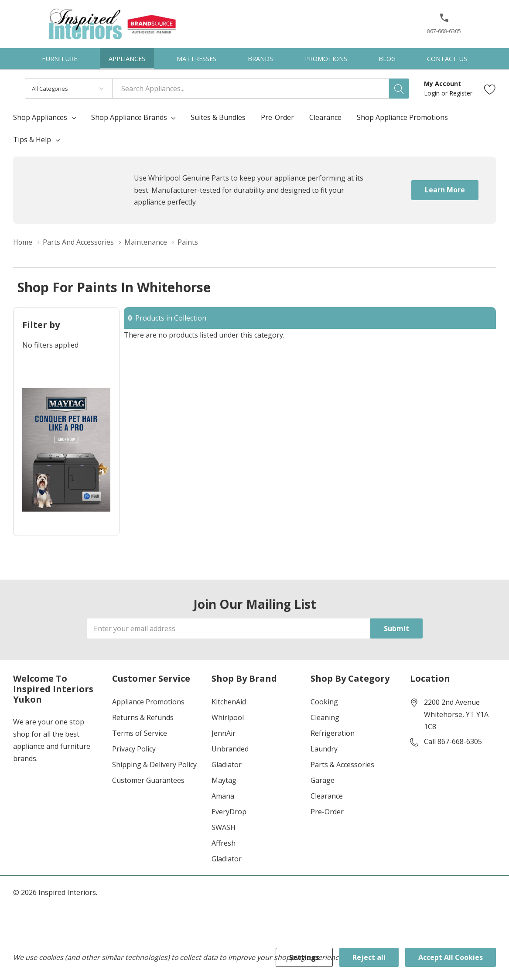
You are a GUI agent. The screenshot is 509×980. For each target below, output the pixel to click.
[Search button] (399, 89)
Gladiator (227, 765)
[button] (444, 21)
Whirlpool (228, 717)
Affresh (224, 843)
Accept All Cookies (451, 957)
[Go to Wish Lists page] (490, 89)
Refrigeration (333, 733)
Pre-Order (327, 812)
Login (433, 93)
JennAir (224, 733)
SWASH (224, 827)
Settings (304, 957)
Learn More (445, 190)
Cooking (324, 702)
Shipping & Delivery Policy (154, 765)
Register (461, 93)
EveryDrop (229, 812)
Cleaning (325, 717)
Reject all (369, 957)
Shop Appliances (40, 117)
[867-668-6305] (444, 27)
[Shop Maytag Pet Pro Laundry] (66, 450)
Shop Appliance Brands (129, 117)
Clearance (327, 796)
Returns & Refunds (143, 717)
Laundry (324, 749)
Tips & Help (32, 140)
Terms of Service (140, 733)
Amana (223, 796)
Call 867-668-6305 (453, 741)
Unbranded (230, 749)
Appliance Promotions (148, 702)
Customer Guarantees (148, 780)
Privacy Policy (134, 749)
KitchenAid (229, 702)
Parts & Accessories (342, 765)
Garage (323, 780)
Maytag (224, 780)
